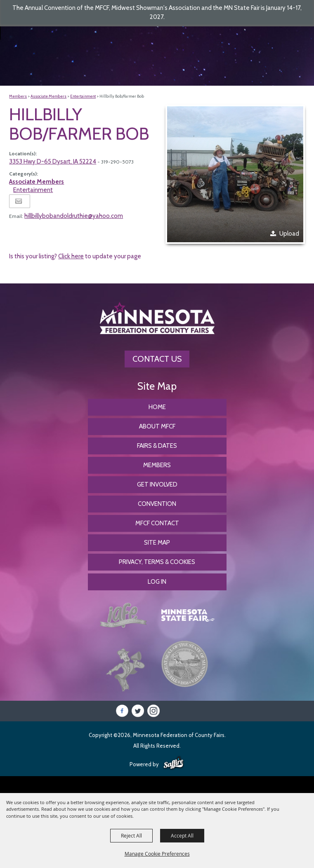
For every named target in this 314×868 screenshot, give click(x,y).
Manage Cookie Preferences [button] (157, 854)
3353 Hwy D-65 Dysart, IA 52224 (53, 161)
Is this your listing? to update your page (75, 256)
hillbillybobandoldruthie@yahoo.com (74, 216)
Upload (289, 234)
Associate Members (48, 96)
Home (157, 407)
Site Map (157, 543)
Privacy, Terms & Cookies (157, 562)
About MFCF (157, 426)
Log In (157, 582)
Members (18, 96)
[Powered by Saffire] (174, 763)
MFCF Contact (157, 523)
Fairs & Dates (157, 446)
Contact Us (157, 359)
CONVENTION (157, 504)
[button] (235, 174)
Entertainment (83, 96)
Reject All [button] (131, 835)
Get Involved (157, 484)
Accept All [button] (182, 835)
